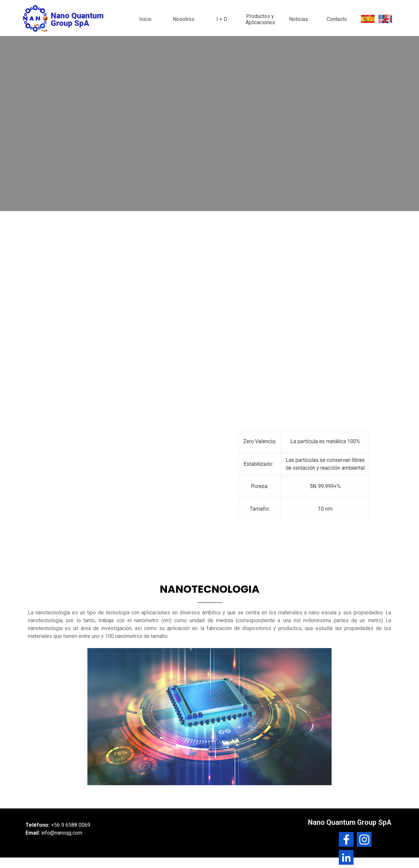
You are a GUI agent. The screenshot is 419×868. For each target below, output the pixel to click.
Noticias (299, 19)
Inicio (145, 19)
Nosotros (184, 19)
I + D (222, 19)
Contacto (337, 19)
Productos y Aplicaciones (260, 19)
